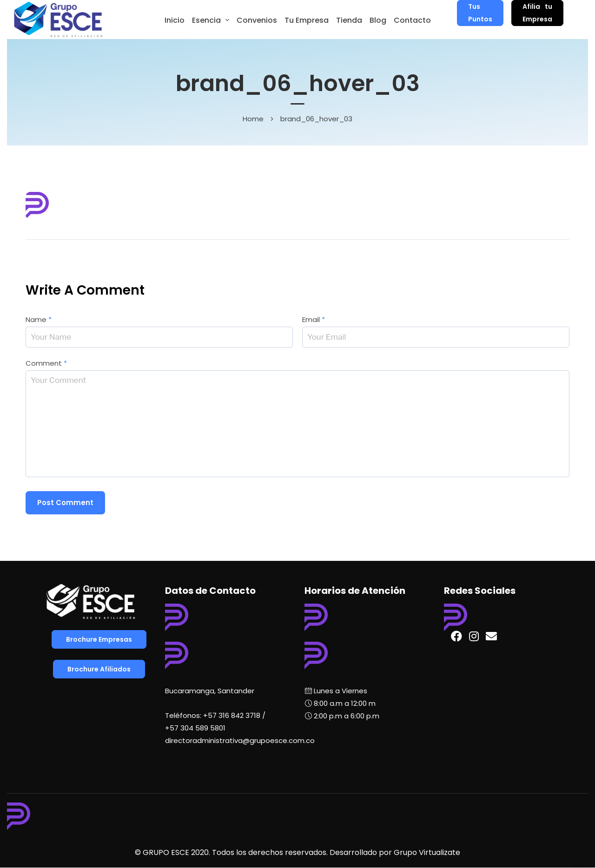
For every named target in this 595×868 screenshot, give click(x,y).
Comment (46, 363)
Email (314, 319)
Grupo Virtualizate (427, 852)
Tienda (349, 20)
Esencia (206, 20)
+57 (195, 728)
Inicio (175, 20)
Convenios (257, 20)
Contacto (412, 20)
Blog (378, 20)
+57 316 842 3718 (232, 715)
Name (39, 319)
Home (253, 119)
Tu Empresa (307, 20)
